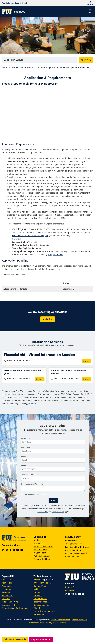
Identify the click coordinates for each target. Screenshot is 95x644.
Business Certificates (43, 546)
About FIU (6, 580)
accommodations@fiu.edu (30, 397)
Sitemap (62, 623)
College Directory (73, 550)
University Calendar (42, 583)
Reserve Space (40, 602)
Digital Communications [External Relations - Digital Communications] (61, 620)
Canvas (37, 592)
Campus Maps (40, 586)
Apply (36, 540)
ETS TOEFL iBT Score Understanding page (31, 236)
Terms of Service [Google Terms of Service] (58, 512)
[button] (90, 11)
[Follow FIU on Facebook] (73, 594)
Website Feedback (42, 556)
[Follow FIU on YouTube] (80, 594)
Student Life (7, 595)
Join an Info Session (15, 639)
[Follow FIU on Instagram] (67, 594)
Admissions (85, 67)
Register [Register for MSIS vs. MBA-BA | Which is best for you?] (40, 379)
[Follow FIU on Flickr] (83, 594)
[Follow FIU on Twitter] (76, 594)
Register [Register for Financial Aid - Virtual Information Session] (86, 361)
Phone (24, 466)
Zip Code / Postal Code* (31, 475)
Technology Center (74, 544)
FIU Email (38, 595)
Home (5, 67)
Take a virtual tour (42, 559)
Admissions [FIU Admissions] (7, 583)
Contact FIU (71, 587)
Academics (14, 67)
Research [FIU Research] (6, 592)
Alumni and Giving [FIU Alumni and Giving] (10, 602)
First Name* (26, 438)
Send (53, 501)
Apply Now (86, 60)
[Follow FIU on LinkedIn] (70, 594)
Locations (6, 589)
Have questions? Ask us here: (33, 484)
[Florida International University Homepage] (15, 3)
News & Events (40, 550)
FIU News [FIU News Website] (70, 590)
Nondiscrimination (42, 605)
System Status (40, 599)
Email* (24, 457)
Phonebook (39, 580)
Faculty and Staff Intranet (77, 547)
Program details (56, 255)
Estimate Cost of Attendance (15, 608)
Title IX (37, 608)
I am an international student (34, 495)
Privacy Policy (39, 509)
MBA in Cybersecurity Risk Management (59, 67)
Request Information (41, 639)
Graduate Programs (30, 67)
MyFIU (36, 589)
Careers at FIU (8, 605)
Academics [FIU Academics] (7, 586)
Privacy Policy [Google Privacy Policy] (43, 512)
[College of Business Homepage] (14, 12)
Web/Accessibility (37, 623)
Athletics (6, 599)
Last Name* (26, 447)
